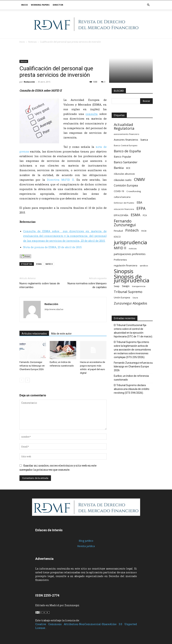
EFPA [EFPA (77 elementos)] (141, 208)
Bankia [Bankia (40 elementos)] (119, 168)
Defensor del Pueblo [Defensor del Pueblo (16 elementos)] (124, 203)
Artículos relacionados (34, 334)
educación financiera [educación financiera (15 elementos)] (124, 209)
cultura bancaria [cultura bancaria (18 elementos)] (122, 197)
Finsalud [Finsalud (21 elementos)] (118, 231)
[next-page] (27, 380)
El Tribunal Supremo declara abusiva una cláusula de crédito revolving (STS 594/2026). (132, 389)
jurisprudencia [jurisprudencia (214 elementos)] (130, 242)
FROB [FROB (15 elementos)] (144, 231)
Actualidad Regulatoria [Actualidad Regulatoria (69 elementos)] (124, 126)
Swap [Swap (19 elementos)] (117, 286)
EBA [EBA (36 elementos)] (139, 203)
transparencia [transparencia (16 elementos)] (139, 286)
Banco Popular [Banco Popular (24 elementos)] (122, 157)
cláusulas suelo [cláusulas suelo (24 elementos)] (123, 180)
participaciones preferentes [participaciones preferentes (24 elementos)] (130, 254)
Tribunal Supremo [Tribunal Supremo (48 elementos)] (128, 292)
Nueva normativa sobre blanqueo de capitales (87, 285)
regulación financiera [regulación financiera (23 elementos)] (126, 265)
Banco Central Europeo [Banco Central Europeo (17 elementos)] (126, 145)
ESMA (39, 264)
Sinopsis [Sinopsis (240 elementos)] (124, 271)
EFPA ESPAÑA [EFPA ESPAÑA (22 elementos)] (121, 215)
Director (58, 5)
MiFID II (49, 264)
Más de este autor (61, 334)
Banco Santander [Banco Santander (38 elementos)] (126, 162)
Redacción (29, 82)
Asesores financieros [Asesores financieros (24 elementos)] (126, 140)
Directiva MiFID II (61, 180)
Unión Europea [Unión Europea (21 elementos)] (122, 297)
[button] (148, 5)
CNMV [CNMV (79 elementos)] (139, 179)
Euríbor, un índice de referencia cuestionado (131, 378)
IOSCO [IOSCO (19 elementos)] (117, 237)
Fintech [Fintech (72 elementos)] (132, 230)
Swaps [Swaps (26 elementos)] (126, 286)
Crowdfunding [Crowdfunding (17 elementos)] (134, 191)
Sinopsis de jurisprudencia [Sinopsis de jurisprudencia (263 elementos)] (132, 279)
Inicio (24, 5)
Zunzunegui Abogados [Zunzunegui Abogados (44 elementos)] (130, 303)
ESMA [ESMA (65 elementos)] (136, 215)
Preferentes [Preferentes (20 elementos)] (120, 260)
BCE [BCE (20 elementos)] (128, 168)
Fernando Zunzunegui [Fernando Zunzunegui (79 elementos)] (125, 223)
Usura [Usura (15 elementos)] (135, 298)
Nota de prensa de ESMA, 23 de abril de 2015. (53, 247)
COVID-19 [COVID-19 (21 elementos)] (119, 191)
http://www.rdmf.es (54, 309)
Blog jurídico (86, 541)
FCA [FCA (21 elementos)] (145, 215)
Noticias (24, 61)
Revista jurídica (86, 546)
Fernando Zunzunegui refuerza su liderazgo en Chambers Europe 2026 (32, 366)
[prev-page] (22, 380)
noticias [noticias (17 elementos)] (133, 248)
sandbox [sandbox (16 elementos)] (144, 266)
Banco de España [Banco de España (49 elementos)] (127, 151)
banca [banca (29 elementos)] (144, 140)
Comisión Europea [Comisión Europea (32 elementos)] (126, 186)
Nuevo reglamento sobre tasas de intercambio (40, 285)
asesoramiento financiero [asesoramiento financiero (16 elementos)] (127, 134)
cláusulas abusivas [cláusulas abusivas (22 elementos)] (124, 174)
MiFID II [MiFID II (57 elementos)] (120, 248)
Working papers (40, 5)
